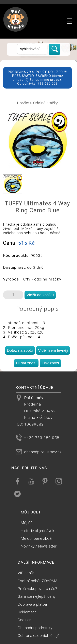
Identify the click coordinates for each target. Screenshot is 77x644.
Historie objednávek (37, 531)
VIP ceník (26, 573)
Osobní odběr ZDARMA (38, 581)
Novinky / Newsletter (39, 546)
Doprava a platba (32, 604)
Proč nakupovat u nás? (37, 589)
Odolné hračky (46, 103)
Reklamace (27, 612)
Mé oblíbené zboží (36, 538)
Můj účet (28, 523)
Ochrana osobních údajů (39, 636)
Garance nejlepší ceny (37, 596)
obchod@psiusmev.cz (43, 452)
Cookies (24, 620)
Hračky (23, 103)
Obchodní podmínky (35, 628)
